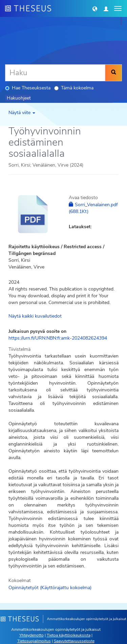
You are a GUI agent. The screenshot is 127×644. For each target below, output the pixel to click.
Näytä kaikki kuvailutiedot (35, 316)
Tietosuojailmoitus (34, 641)
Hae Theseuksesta (28, 88)
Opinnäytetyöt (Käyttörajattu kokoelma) (50, 588)
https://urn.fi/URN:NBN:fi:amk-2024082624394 (58, 338)
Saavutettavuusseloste (74, 641)
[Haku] (55, 73)
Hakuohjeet (19, 98)
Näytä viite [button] (22, 113)
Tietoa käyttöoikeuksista (69, 635)
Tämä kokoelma (74, 88)
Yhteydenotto (31, 635)
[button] (95, 8)
